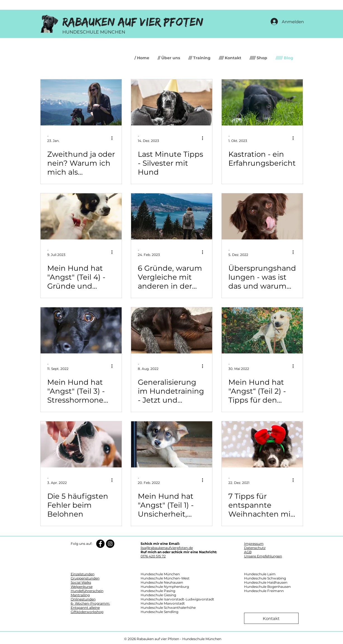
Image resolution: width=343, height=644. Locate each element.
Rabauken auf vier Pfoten (133, 22)
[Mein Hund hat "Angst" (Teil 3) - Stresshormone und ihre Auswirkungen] (81, 330)
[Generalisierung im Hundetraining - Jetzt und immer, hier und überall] (172, 330)
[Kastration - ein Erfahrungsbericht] (262, 102)
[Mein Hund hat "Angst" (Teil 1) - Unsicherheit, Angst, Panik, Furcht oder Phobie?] (172, 444)
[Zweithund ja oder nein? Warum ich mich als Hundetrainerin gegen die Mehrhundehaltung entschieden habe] (81, 102)
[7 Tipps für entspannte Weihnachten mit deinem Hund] (262, 444)
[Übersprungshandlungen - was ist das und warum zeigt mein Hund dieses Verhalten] (262, 216)
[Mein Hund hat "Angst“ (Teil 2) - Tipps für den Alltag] (262, 330)
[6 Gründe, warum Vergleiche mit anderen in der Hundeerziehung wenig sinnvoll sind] (172, 216)
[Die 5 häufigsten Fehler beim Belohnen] (81, 444)
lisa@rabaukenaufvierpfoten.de (167, 548)
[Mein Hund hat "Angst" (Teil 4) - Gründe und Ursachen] (81, 216)
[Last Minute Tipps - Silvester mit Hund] (172, 102)
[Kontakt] (271, 618)
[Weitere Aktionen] (114, 138)
